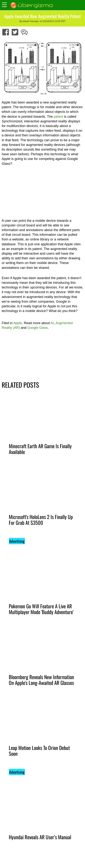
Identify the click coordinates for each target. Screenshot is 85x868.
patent (58, 117)
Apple (18, 323)
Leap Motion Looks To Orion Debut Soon (39, 751)
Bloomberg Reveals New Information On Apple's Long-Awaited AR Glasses (41, 680)
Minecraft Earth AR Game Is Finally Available (40, 449)
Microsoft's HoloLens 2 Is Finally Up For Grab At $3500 (41, 520)
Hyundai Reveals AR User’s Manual (40, 837)
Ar (52, 323)
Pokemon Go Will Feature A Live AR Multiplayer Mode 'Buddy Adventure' (41, 609)
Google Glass (38, 328)
